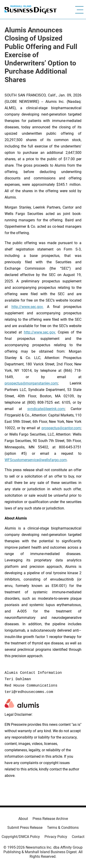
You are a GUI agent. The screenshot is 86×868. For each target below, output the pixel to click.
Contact (78, 837)
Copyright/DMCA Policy (21, 837)
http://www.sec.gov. (28, 307)
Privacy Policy (56, 837)
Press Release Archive (50, 819)
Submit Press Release (25, 828)
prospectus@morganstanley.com (31, 383)
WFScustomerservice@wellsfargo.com (36, 460)
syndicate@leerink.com (46, 409)
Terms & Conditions (63, 828)
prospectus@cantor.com (61, 428)
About (23, 819)
